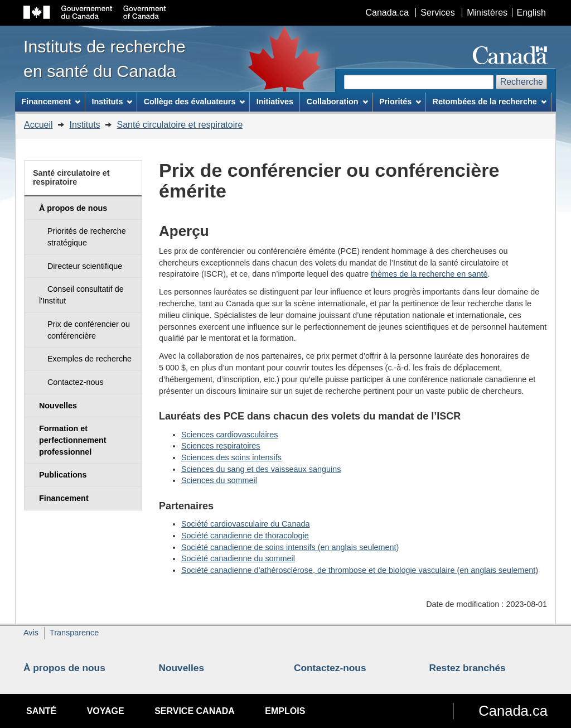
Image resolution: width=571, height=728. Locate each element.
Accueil (38, 125)
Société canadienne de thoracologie (245, 536)
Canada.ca (387, 13)
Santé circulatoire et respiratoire (180, 125)
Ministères (487, 13)
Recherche (522, 82)
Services (437, 13)
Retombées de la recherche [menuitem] (490, 102)
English (531, 13)
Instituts (84, 125)
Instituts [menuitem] (112, 102)
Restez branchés (468, 668)
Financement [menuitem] (51, 102)
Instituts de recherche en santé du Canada (105, 59)
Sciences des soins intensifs (231, 457)
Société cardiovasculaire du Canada (245, 524)
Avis (31, 633)
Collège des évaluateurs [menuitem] (195, 102)
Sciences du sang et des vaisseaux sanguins (261, 469)
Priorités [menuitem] (400, 102)
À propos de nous (64, 668)
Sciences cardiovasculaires (230, 435)
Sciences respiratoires (221, 446)
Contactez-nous (330, 668)
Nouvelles (182, 668)
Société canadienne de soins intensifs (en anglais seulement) (290, 547)
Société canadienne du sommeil (238, 558)
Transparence (74, 633)
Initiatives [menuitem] (275, 102)
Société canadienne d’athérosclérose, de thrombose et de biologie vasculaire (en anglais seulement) (360, 570)
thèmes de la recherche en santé (429, 274)
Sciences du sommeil (219, 480)
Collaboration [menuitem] (337, 102)
